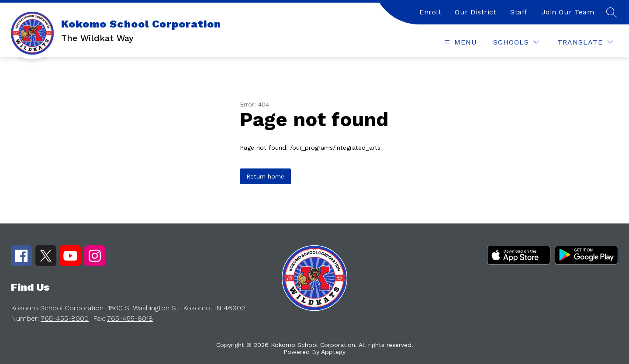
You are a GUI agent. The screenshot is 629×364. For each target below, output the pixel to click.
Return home (265, 176)
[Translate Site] (585, 42)
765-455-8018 (130, 318)
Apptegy (333, 352)
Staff (519, 12)
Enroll (430, 12)
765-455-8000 (65, 318)
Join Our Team (568, 12)
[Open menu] (460, 42)
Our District (475, 12)
